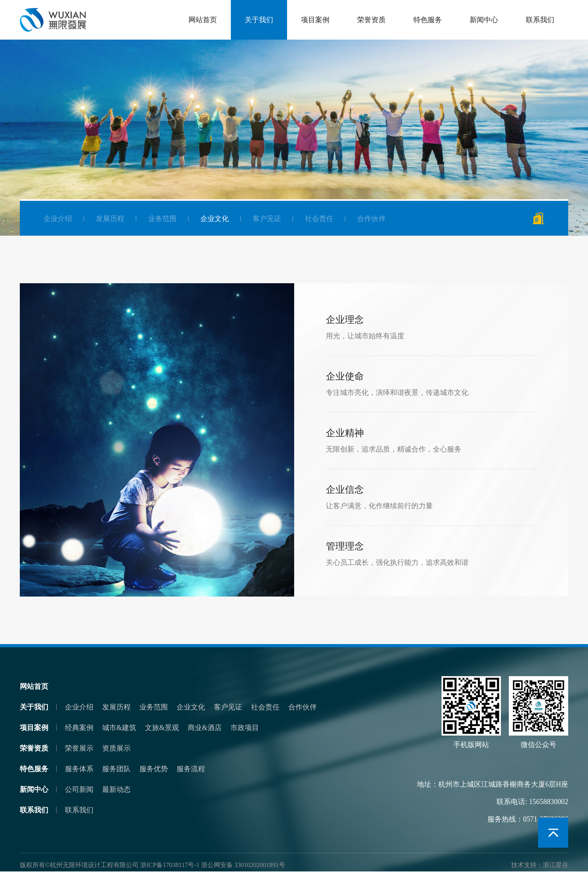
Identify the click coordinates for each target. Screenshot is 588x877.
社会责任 (319, 219)
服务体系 (79, 769)
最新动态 (116, 789)
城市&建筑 (119, 728)
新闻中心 (484, 20)
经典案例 (79, 728)
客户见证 (267, 219)
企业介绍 (58, 219)
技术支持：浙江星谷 (540, 865)
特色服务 (428, 20)
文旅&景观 (162, 728)
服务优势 (154, 769)
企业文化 (215, 219)
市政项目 (245, 728)
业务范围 (162, 219)
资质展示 (116, 748)
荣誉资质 (371, 20)
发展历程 (110, 219)
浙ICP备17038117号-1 (170, 865)
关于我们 (259, 20)
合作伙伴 (371, 219)
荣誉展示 (79, 748)
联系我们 (540, 20)
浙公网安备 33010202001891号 (243, 865)
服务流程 (191, 769)
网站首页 (203, 20)
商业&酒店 (205, 728)
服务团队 (116, 769)
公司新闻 (79, 789)
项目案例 (315, 20)
